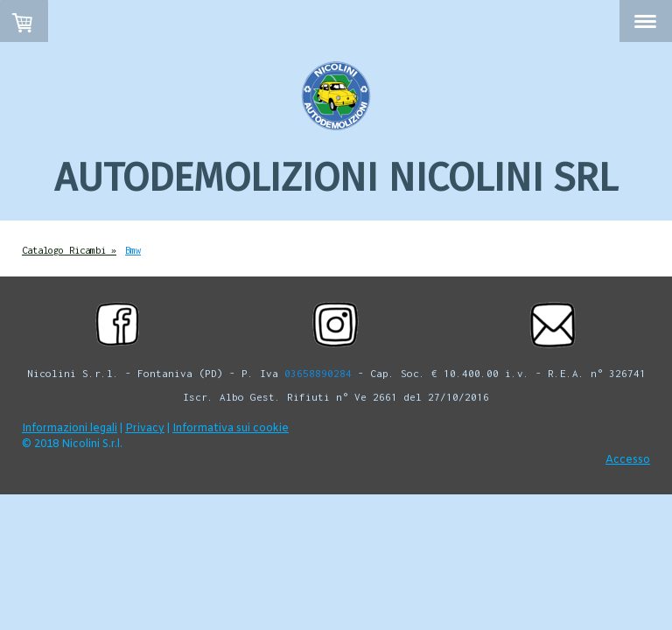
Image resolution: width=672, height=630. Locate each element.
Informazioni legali (70, 429)
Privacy (145, 429)
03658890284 (318, 373)
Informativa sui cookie (231, 429)
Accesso (628, 460)
